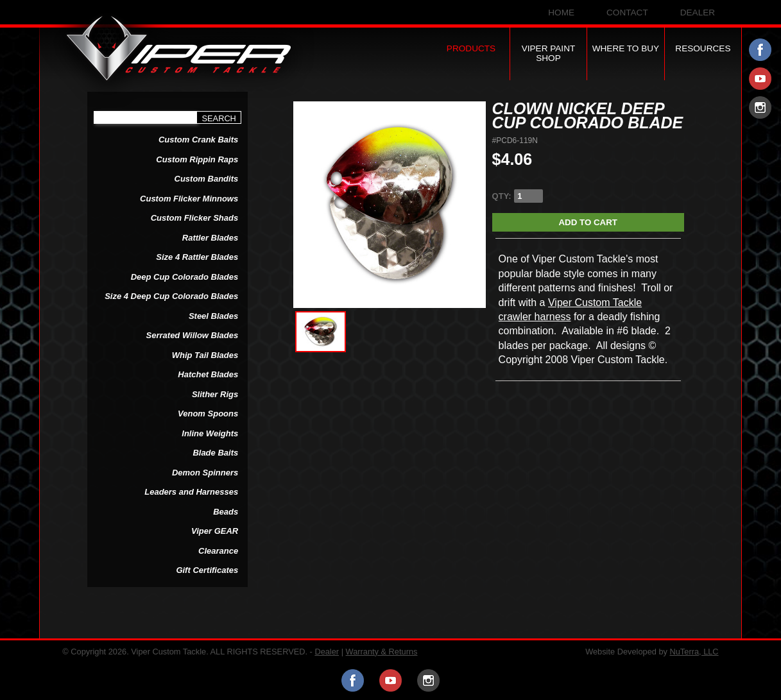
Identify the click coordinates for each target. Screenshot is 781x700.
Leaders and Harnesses (191, 492)
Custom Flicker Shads (195, 218)
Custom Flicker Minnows (189, 199)
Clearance (218, 551)
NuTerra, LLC (694, 652)
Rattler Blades (210, 238)
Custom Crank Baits (198, 140)
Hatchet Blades (208, 374)
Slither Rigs (215, 394)
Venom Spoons (208, 414)
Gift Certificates (207, 570)
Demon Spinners (205, 473)
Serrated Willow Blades (193, 335)
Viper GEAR (215, 531)
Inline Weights (210, 433)
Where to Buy (626, 48)
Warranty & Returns (382, 652)
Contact (627, 13)
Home (561, 13)
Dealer (698, 13)
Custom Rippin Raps (197, 159)
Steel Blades (213, 316)
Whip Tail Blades (205, 355)
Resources (703, 48)
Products (471, 48)
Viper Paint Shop (549, 53)
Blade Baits (215, 453)
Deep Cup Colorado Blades (185, 277)
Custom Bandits (207, 179)
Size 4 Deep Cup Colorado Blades (171, 296)
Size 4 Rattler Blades (197, 257)
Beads (226, 512)
